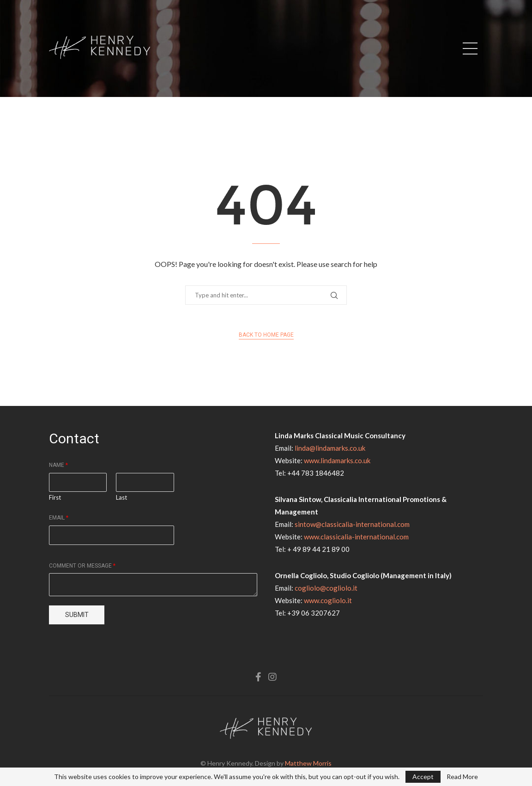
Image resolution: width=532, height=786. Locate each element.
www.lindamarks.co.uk (337, 460)
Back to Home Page (266, 335)
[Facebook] (258, 677)
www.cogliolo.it (328, 600)
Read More (462, 777)
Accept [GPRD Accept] (423, 777)
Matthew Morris (308, 763)
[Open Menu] (470, 48)
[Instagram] (272, 677)
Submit (77, 615)
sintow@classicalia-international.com (352, 524)
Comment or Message (82, 566)
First (55, 497)
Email (59, 518)
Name (58, 465)
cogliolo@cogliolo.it (326, 588)
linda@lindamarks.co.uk (330, 448)
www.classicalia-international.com (356, 537)
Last (121, 497)
